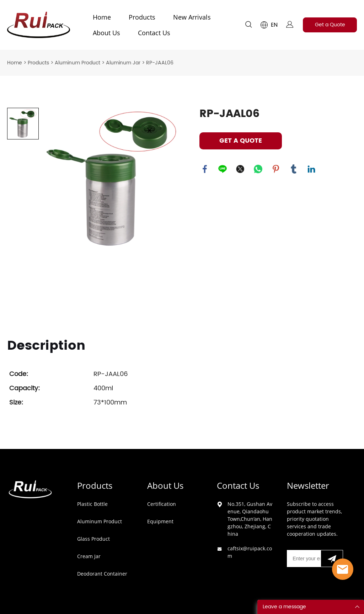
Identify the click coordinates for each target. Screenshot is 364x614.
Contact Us (154, 33)
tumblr (294, 169)
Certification (162, 504)
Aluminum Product (77, 63)
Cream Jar (89, 556)
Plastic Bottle (92, 504)
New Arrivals (192, 17)
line (223, 169)
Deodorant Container (102, 574)
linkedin (311, 169)
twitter (240, 169)
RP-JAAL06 (160, 63)
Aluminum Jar (123, 63)
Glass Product (93, 539)
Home (102, 17)
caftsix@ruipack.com (250, 552)
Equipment (160, 521)
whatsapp (258, 169)
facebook (205, 169)
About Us (106, 33)
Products (142, 17)
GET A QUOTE (241, 141)
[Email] (304, 559)
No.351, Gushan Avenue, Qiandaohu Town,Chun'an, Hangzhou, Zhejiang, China (250, 519)
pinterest (276, 169)
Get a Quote (330, 25)
